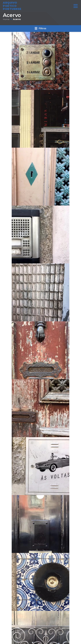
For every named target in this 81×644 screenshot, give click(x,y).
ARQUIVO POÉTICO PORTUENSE (12, 5)
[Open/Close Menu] (76, 5)
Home (6, 19)
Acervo (12, 15)
